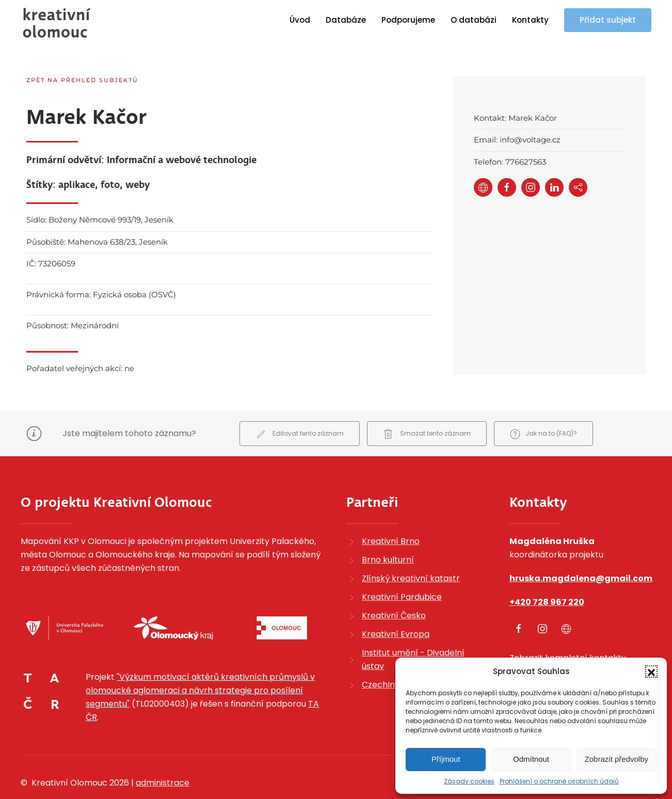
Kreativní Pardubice (402, 570)
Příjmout (446, 759)
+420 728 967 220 (547, 575)
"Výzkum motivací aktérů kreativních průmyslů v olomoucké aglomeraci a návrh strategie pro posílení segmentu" (200, 664)
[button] (651, 672)
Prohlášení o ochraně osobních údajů (559, 781)
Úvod (300, 20)
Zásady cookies (469, 781)
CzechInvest (387, 658)
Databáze (346, 20)
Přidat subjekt (608, 20)
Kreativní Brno (391, 514)
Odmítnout (531, 759)
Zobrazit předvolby (617, 759)
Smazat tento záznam (427, 407)
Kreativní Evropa (396, 607)
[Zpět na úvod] (57, 23)
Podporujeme (408, 20)
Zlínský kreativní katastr (411, 552)
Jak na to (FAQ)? (543, 407)
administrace (163, 756)
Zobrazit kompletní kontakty (568, 631)
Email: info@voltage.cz (517, 140)
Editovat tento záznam (300, 407)
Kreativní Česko (394, 589)
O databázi (474, 20)
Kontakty (530, 20)
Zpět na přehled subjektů (82, 80)
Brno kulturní (388, 533)
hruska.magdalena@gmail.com (581, 552)
